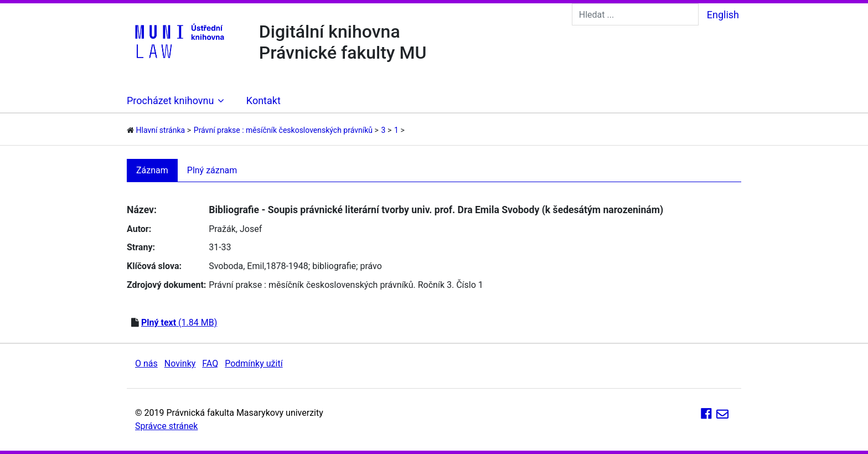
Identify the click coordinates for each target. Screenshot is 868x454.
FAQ (210, 363)
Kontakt (263, 100)
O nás (146, 363)
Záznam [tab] (152, 170)
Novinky (180, 363)
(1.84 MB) (179, 323)
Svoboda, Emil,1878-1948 (259, 266)
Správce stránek (166, 426)
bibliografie (334, 266)
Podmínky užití (254, 363)
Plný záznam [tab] (212, 170)
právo (371, 266)
